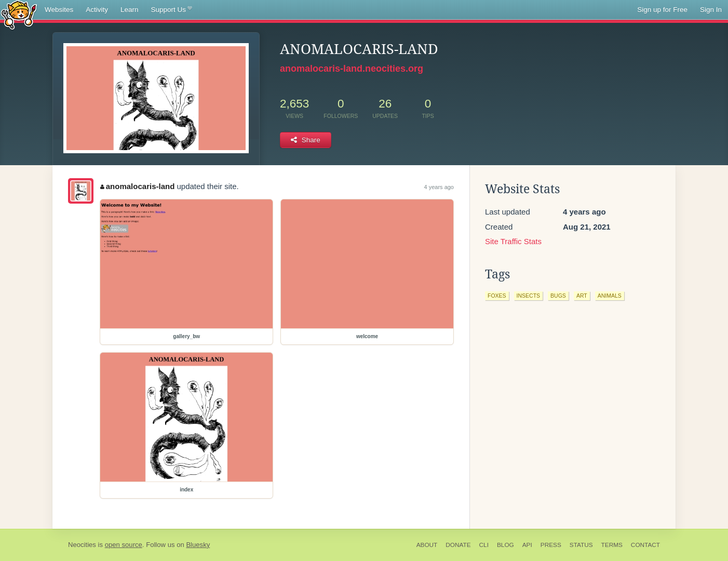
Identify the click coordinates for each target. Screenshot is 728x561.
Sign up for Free (662, 10)
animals (610, 296)
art (582, 296)
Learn (130, 10)
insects (529, 296)
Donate (458, 545)
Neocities (82, 545)
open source (124, 545)
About (427, 545)
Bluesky (198, 545)
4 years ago (439, 187)
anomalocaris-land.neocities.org (352, 69)
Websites (59, 10)
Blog (505, 545)
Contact (645, 545)
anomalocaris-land (137, 186)
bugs (558, 296)
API (527, 545)
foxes (497, 296)
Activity (97, 10)
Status (581, 545)
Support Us (172, 10)
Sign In (711, 10)
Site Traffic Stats (513, 241)
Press (551, 545)
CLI (484, 545)
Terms (612, 545)
